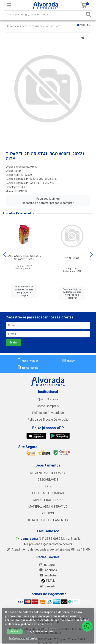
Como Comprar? (48, 406)
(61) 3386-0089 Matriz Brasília (48, 539)
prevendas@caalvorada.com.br (48, 544)
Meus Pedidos (28, 361)
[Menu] (9, 5)
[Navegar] (5, 255)
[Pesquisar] (88, 14)
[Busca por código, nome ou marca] (44, 14)
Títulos (68, 361)
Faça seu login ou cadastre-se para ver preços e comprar (48, 201)
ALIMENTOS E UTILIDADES (48, 473)
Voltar (83, 25)
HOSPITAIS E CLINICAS (48, 493)
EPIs (48, 486)
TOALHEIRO (72, 258)
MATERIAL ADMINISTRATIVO (48, 507)
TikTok (48, 581)
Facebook (48, 570)
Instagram (48, 565)
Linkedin (48, 586)
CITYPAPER (20, 191)
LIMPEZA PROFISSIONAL (48, 500)
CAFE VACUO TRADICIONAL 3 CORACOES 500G (24, 258)
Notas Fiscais (28, 368)
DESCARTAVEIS (48, 480)
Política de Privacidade (48, 413)
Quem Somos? (48, 399)
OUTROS (48, 513)
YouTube (48, 575)
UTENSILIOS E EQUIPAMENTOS (48, 520)
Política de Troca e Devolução (48, 420)
